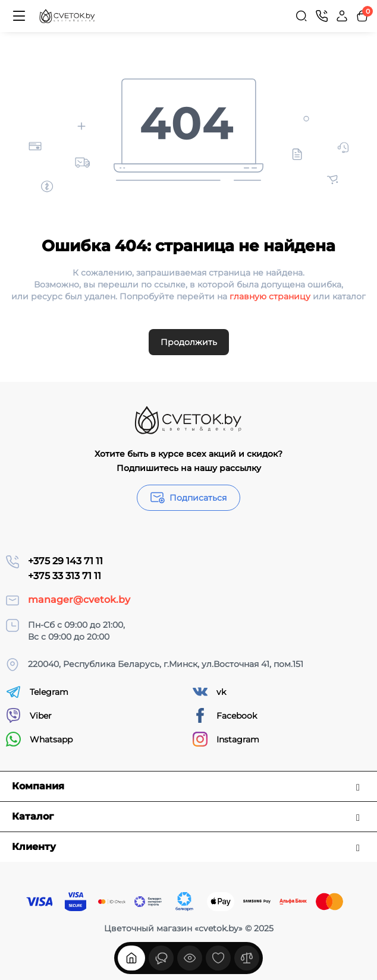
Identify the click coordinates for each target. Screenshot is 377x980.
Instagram (226, 739)
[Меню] (19, 16)
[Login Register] (342, 16)
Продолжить (189, 342)
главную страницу (270, 296)
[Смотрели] (161, 958)
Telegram (37, 692)
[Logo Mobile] (67, 16)
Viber (29, 715)
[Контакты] (322, 16)
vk (209, 692)
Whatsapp (39, 739)
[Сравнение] (247, 958)
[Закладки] (218, 958)
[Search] (301, 16)
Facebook (225, 715)
